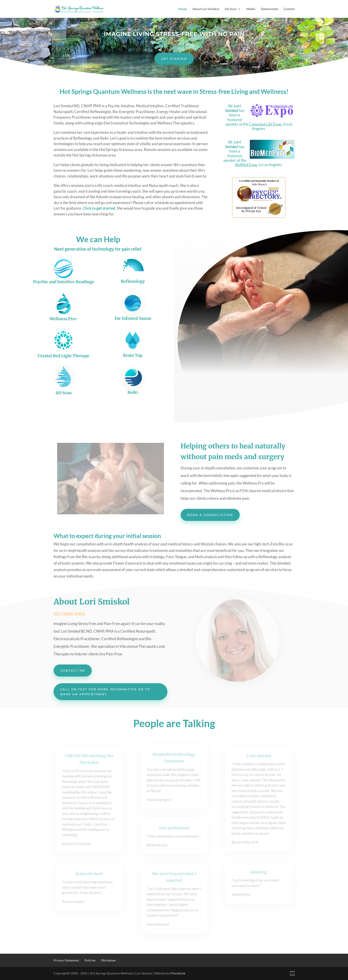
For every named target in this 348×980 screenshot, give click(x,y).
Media (251, 9)
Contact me (73, 671)
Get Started (174, 59)
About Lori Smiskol (206, 9)
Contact (289, 9)
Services (231, 9)
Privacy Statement (66, 960)
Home (183, 9)
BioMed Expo (246, 165)
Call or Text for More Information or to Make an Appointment (105, 692)
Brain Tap (133, 355)
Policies (90, 960)
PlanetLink (178, 973)
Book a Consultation (210, 515)
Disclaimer (109, 960)
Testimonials (269, 9)
